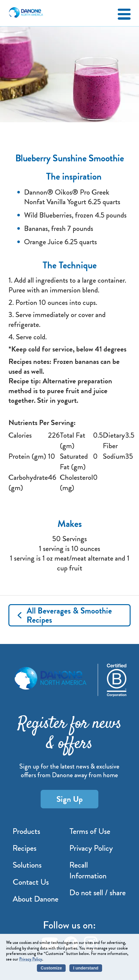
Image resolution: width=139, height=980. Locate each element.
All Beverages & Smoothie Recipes (69, 615)
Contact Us (31, 882)
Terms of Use (90, 831)
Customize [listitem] (51, 968)
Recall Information (88, 870)
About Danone (36, 899)
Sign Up (69, 799)
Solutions (27, 865)
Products (26, 831)
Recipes (25, 848)
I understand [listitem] (86, 968)
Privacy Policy (91, 848)
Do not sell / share (98, 892)
